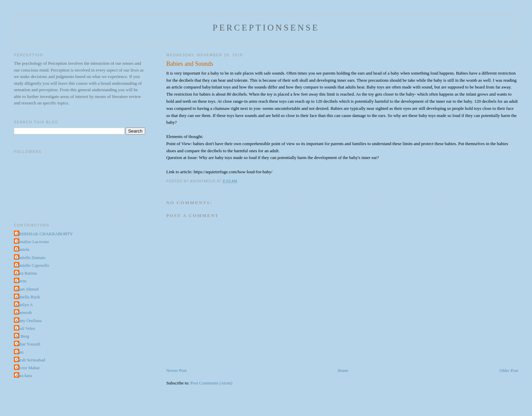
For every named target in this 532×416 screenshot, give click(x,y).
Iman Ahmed (27, 289)
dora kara (24, 375)
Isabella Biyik (28, 297)
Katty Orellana (29, 321)
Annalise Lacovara (32, 242)
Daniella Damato (31, 257)
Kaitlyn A (24, 305)
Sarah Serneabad (30, 360)
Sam (20, 352)
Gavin (21, 281)
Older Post (509, 370)
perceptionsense (266, 28)
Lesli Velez (25, 328)
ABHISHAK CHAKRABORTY (44, 234)
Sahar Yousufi (28, 344)
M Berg (22, 336)
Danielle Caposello (32, 265)
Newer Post (176, 370)
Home (343, 370)
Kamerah (24, 312)
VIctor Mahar (28, 368)
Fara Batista (26, 273)
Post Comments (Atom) (211, 383)
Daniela (22, 249)
